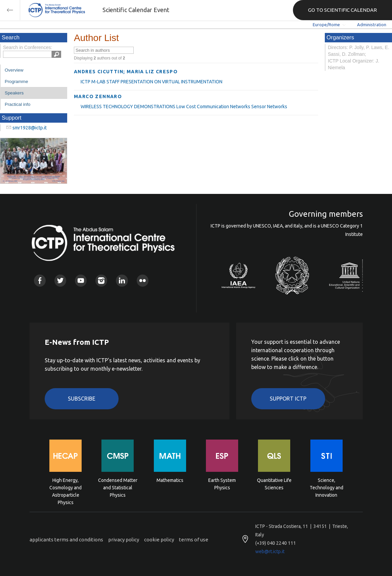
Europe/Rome (326, 25)
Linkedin (122, 280)
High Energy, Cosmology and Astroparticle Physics (66, 487)
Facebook (40, 280)
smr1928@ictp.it (30, 128)
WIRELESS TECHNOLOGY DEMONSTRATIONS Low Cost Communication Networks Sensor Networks (184, 107)
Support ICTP (288, 399)
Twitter (60, 280)
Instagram (101, 280)
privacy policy (124, 540)
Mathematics (170, 480)
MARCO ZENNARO (98, 96)
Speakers (14, 93)
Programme (16, 81)
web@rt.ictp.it (270, 551)
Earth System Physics (222, 484)
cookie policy (159, 540)
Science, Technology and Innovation (326, 487)
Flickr (143, 280)
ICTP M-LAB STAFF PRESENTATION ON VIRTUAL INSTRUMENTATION (151, 82)
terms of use (194, 540)
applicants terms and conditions (66, 540)
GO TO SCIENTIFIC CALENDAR (342, 10)
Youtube (81, 280)
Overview (14, 70)
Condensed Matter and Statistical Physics (118, 487)
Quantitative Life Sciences (274, 484)
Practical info (17, 104)
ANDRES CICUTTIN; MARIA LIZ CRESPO (126, 72)
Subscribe (82, 399)
